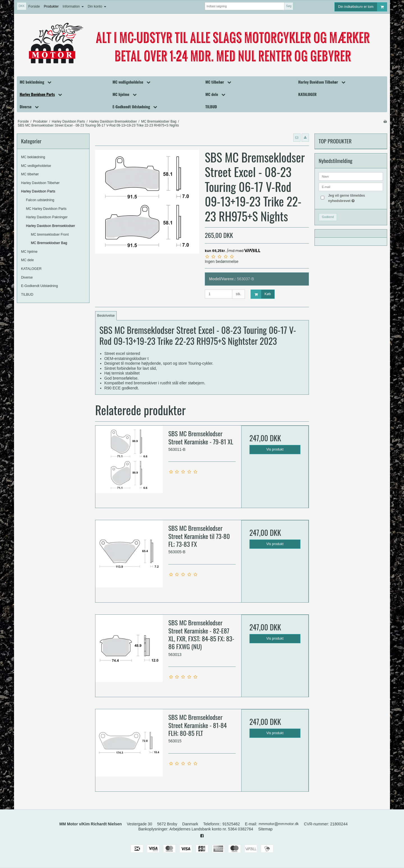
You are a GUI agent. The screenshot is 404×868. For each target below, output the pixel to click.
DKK (22, 6)
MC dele (27, 260)
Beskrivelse (106, 316)
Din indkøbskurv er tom (362, 7)
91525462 (231, 824)
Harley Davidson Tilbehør (40, 183)
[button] (297, 137)
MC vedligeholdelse (36, 166)
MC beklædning (33, 157)
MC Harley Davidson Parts (46, 209)
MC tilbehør (30, 174)
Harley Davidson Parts (38, 191)
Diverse (27, 277)
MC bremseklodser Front (50, 235)
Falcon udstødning (40, 200)
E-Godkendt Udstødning (39, 286)
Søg (289, 6)
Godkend (328, 217)
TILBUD (27, 295)
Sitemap (265, 829)
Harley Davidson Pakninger (47, 217)
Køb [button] (261, 294)
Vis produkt (275, 449)
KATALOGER (31, 269)
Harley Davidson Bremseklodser (51, 226)
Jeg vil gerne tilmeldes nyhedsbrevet (355, 198)
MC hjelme (29, 252)
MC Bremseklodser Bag (49, 243)
